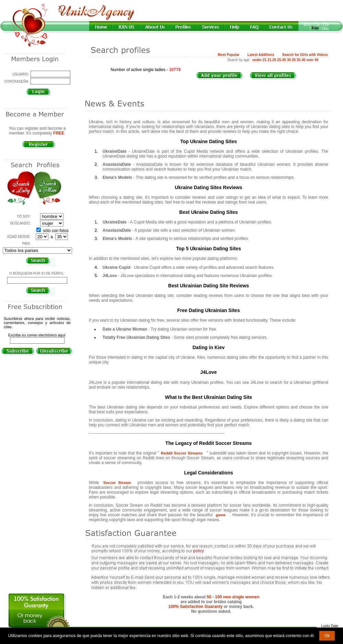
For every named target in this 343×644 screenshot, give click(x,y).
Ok (327, 636)
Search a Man (48, 189)
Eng (307, 24)
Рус (317, 24)
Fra (326, 24)
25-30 (282, 60)
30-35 (291, 60)
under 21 (259, 60)
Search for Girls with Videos (305, 55)
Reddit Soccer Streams (182, 453)
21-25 (272, 60)
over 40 (312, 60)
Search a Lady (21, 189)
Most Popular (229, 55)
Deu (325, 28)
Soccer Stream (117, 483)
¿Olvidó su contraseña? (37, 99)
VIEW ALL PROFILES (277, 79)
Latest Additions (261, 55)
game (221, 515)
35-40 (301, 60)
